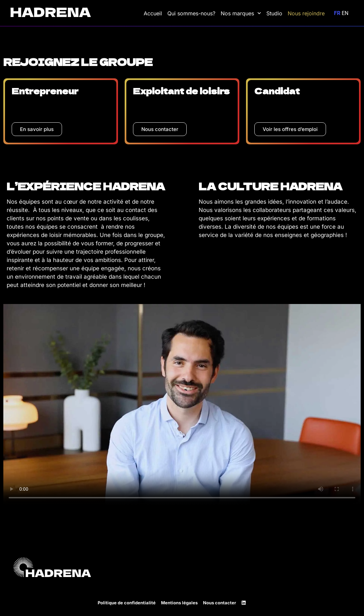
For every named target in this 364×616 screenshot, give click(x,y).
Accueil (153, 13)
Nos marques (241, 13)
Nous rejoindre (306, 13)
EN (345, 13)
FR (337, 13)
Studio (274, 13)
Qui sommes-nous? (191, 13)
